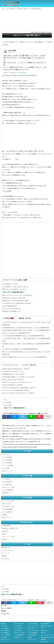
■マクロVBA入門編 (19, 623)
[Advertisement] (27, 20)
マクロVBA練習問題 (8, 490)
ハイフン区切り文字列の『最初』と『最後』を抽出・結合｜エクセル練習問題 (24, 338)
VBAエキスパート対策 (8, 487)
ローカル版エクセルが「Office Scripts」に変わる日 (17, 303)
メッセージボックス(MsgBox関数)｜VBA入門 (16, 390)
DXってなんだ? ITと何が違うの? (11, 308)
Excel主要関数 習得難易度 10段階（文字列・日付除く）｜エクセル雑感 (22, 330)
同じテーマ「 (9, 280)
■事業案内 (43, 639)
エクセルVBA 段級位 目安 (9, 306)
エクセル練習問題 (7, 463)
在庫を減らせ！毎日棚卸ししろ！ (12, 311)
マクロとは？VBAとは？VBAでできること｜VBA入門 (19, 393)
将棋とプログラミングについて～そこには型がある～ (17, 295)
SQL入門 (4, 533)
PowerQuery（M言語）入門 (10, 528)
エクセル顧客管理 (7, 512)
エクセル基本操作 (7, 457)
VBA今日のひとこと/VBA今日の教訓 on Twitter (15, 300)
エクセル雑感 (17, 280)
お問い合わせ (6, 558)
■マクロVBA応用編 (32, 623)
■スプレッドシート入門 (47, 634)
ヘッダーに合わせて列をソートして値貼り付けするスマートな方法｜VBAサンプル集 (26, 322)
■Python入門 (44, 630)
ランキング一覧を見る (29, 365)
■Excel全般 (3, 623)
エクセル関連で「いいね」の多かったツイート (15, 287)
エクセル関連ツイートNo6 (10, 284)
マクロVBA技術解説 (8, 509)
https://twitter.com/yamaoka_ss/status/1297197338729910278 (20, 75)
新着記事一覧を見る (25, 318)
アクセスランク (5, 613)
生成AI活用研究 (6, 525)
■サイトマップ (45, 641)
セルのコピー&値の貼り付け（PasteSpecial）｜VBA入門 (19, 387)
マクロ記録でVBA (7, 484)
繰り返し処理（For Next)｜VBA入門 (13, 379)
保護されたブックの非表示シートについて (14, 289)
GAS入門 (4, 539)
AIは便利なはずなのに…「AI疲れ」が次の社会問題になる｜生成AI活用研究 (24, 344)
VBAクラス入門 (6, 503)
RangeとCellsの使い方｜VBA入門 (13, 385)
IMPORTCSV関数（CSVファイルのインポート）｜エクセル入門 (21, 357)
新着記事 (10, 318)
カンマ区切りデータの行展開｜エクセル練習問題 (16, 349)
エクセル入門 (6, 454)
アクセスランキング (11, 365)
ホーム (5, 400)
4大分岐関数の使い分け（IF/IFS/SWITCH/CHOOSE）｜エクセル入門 (22, 327)
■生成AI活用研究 (45, 623)
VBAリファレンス (7, 517)
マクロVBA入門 (6, 479)
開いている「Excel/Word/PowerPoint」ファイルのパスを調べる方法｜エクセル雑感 (26, 352)
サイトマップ (6, 553)
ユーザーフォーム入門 (8, 501)
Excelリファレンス (7, 471)
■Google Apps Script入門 (47, 637)
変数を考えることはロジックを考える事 (14, 298)
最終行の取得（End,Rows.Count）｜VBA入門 (16, 369)
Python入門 (5, 531)
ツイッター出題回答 (8, 465)
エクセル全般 (7, 402)
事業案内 (4, 555)
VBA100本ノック (7, 493)
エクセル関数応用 (7, 460)
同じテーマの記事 (6, 608)
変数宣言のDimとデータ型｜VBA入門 (14, 374)
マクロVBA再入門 (7, 482)
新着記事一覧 (6, 547)
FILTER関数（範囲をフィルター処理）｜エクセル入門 (19, 377)
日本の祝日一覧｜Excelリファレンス (14, 371)
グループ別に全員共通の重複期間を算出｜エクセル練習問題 (19, 336)
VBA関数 (4, 514)
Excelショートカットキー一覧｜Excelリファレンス (18, 382)
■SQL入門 (44, 632)
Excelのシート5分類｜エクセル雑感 (12, 333)
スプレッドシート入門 (8, 536)
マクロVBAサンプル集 (8, 506)
